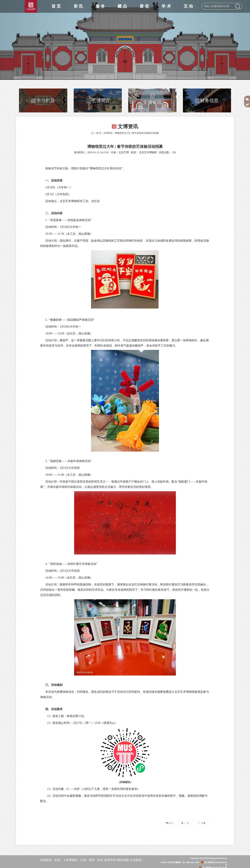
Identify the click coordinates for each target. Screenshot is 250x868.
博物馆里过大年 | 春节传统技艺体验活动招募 (137, 133)
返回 (169, 823)
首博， (59, 860)
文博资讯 (108, 133)
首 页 (56, 6)
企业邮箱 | (136, 860)
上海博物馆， (72, 860)
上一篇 (185, 823)
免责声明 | (111, 860)
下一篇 (201, 823)
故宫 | (101, 860)
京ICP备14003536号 (191, 862)
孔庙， (85, 860)
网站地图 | (124, 860)
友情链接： (47, 860)
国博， (93, 860)
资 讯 (99, 133)
